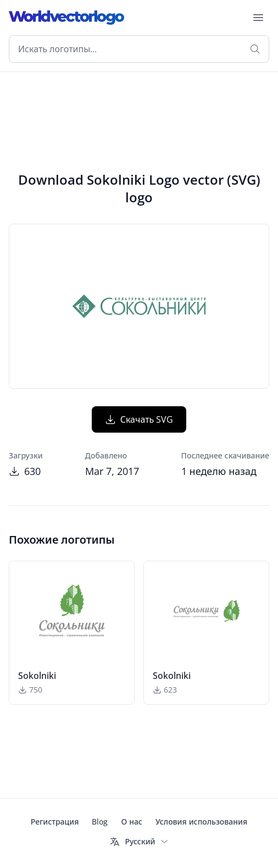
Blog (100, 822)
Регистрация (55, 822)
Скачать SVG (139, 419)
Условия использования (201, 822)
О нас (131, 822)
